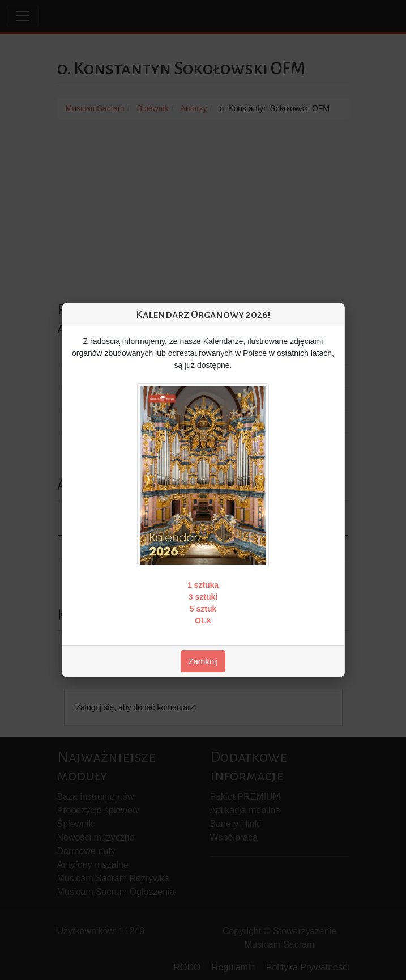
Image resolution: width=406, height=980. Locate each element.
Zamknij (203, 661)
